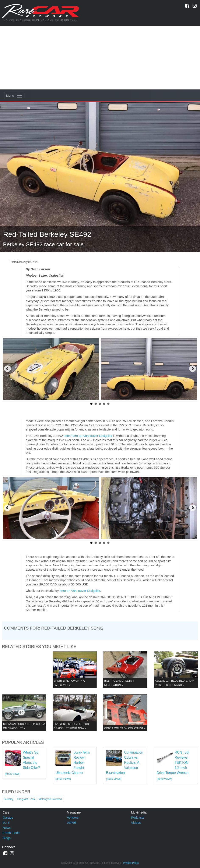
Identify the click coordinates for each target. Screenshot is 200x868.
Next (193, 369)
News (7, 828)
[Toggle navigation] (14, 95)
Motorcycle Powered (50, 799)
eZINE (71, 823)
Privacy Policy (131, 863)
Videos (136, 823)
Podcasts (138, 817)
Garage (8, 817)
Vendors (73, 817)
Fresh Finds (11, 833)
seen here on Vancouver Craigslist (88, 436)
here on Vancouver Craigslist (80, 591)
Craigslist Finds (26, 799)
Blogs (7, 838)
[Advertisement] (100, 58)
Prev (7, 369)
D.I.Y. (7, 823)
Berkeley (8, 799)
